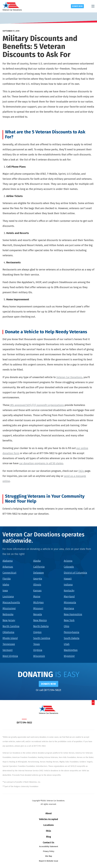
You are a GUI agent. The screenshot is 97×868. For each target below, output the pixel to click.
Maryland (69, 596)
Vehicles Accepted (48, 819)
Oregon (37, 632)
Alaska (37, 561)
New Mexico (40, 620)
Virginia (38, 650)
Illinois (37, 585)
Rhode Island (10, 638)
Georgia (38, 579)
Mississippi (9, 608)
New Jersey (9, 620)
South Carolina (42, 638)
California (39, 567)
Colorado (69, 567)
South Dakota (72, 638)
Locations (49, 825)
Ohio (66, 626)
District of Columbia (75, 573)
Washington (71, 650)
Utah (67, 644)
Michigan (38, 602)
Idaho (6, 585)
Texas (37, 644)
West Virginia (10, 656)
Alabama (8, 561)
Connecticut (9, 573)
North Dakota (41, 626)
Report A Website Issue (48, 861)
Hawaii (68, 579)
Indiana (68, 585)
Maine (37, 596)
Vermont (8, 650)
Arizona (68, 561)
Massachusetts (11, 602)
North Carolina (11, 626)
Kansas (37, 590)
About (49, 814)
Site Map (49, 856)
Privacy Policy (49, 851)
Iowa (5, 590)
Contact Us (48, 843)
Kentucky (69, 590)
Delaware (39, 573)
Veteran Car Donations (69, 377)
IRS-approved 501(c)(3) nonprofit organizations (37, 405)
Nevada (38, 614)
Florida (7, 579)
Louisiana (8, 596)
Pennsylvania (71, 632)
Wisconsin (39, 656)
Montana (69, 608)
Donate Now (77, 6)
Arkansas (8, 567)
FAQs (81, 471)
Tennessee (9, 644)
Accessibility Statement (49, 847)
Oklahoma (8, 632)
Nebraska (8, 614)
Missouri (38, 608)
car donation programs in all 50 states (41, 463)
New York (69, 620)
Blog (49, 837)
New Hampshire (73, 614)
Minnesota (70, 602)
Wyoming (69, 656)
